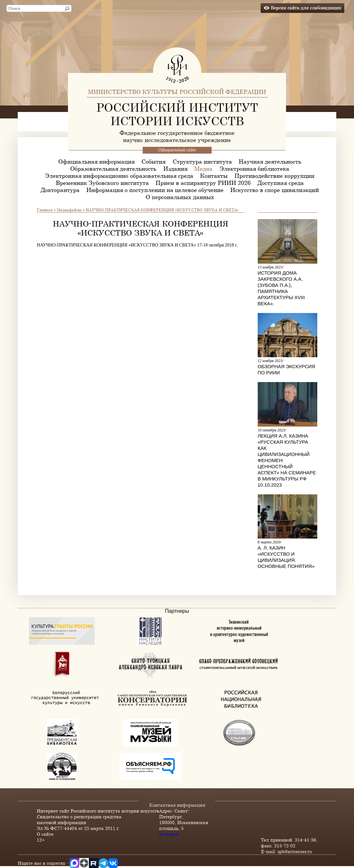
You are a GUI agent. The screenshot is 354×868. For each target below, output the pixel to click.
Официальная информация (96, 161)
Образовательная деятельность (113, 168)
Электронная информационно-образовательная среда (119, 176)
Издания (175, 168)
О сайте (45, 834)
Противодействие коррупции (274, 176)
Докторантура (60, 190)
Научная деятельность (270, 161)
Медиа (203, 168)
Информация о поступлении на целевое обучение (155, 190)
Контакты (214, 176)
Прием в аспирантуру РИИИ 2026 (203, 183)
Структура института (202, 161)
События (153, 161)
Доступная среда (281, 183)
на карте (169, 834)
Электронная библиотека (254, 168)
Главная (45, 210)
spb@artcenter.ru (295, 851)
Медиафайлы (69, 210)
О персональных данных (180, 197)
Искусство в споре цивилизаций (275, 190)
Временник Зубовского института (102, 183)
